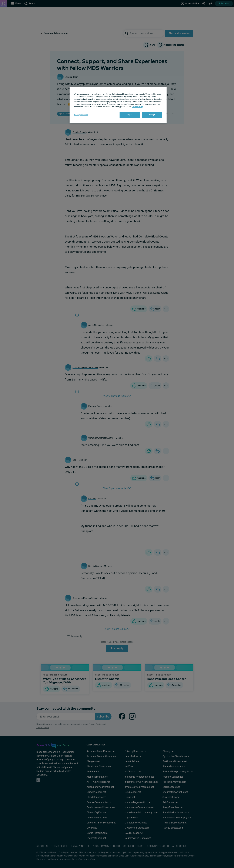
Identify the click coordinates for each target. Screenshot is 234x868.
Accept (152, 115)
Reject (130, 115)
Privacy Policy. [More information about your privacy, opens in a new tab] (138, 107)
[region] (118, 105)
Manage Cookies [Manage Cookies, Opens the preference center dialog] (81, 115)
